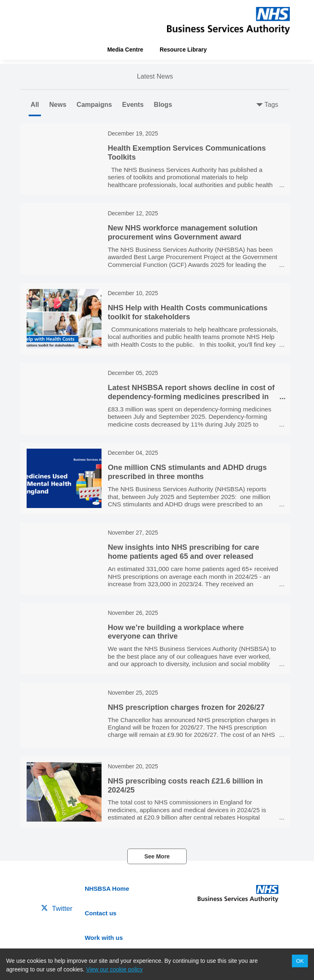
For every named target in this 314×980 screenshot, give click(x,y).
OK (300, 961)
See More (157, 856)
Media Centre (125, 50)
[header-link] (228, 20)
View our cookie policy (114, 969)
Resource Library (183, 50)
